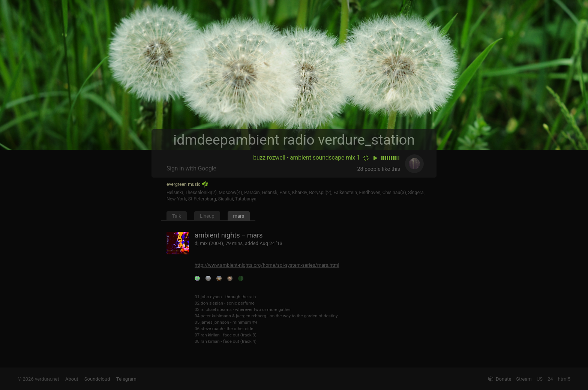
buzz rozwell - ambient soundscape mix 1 (307, 158)
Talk (177, 216)
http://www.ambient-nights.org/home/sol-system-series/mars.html (267, 265)
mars (239, 216)
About (72, 379)
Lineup (207, 216)
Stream (524, 379)
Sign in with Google (191, 169)
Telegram (126, 379)
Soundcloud (97, 379)
